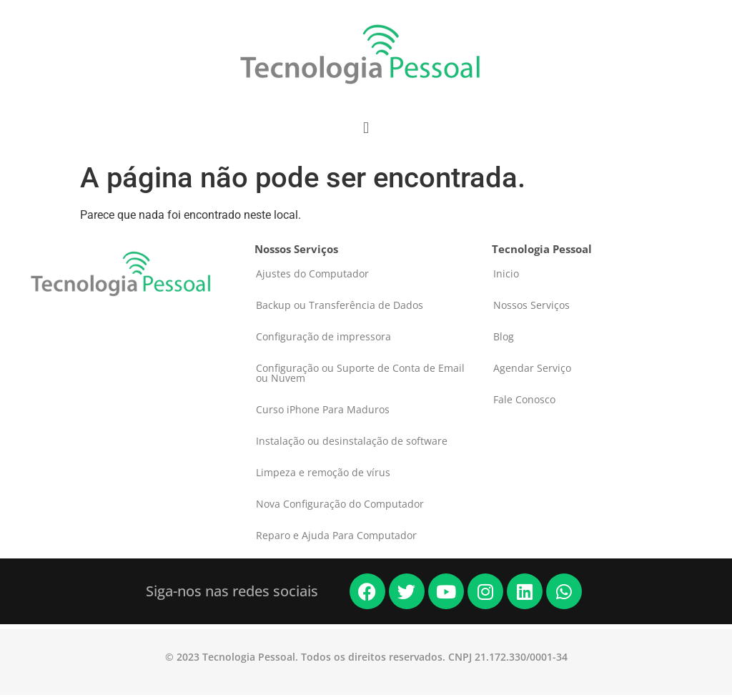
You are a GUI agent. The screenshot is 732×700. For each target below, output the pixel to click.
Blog (504, 336)
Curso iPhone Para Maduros (323, 409)
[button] (366, 128)
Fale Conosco (524, 399)
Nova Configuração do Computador (340, 504)
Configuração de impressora (323, 336)
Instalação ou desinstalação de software (352, 441)
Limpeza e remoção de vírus (323, 472)
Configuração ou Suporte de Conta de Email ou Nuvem (360, 373)
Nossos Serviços (531, 305)
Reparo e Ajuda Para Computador (336, 535)
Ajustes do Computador (312, 273)
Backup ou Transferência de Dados (340, 305)
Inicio (506, 273)
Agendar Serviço (532, 368)
